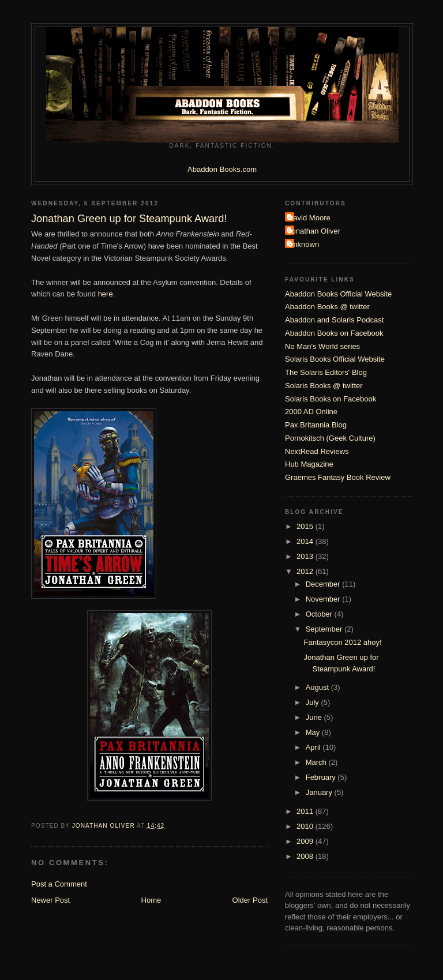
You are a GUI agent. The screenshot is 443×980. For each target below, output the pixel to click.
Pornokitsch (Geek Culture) (330, 438)
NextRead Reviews (317, 451)
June (315, 717)
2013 (306, 556)
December (324, 584)
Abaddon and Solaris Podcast (334, 320)
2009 (306, 841)
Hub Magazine (309, 464)
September (325, 629)
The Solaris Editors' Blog (326, 372)
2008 (306, 856)
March (317, 762)
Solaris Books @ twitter (324, 386)
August (318, 687)
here (106, 294)
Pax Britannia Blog (316, 425)
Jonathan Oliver (314, 231)
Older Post (250, 900)
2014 (306, 541)
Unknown (303, 244)
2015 (306, 526)
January (320, 792)
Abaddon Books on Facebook (334, 333)
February (322, 777)
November (324, 599)
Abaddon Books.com (222, 169)
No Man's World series (322, 346)
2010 (306, 826)
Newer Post (50, 900)
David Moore (309, 218)
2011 (306, 811)
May (314, 732)
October (320, 614)
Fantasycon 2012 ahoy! (342, 642)
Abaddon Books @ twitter (327, 307)
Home (151, 900)
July (314, 702)
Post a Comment (59, 884)
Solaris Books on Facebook (331, 399)
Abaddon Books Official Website (338, 294)
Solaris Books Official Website (335, 359)
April (314, 747)
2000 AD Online (311, 412)
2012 (306, 571)
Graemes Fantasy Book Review (338, 477)
